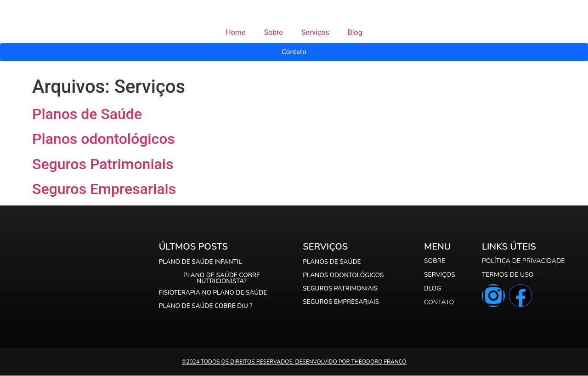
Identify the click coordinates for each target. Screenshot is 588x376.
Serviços (315, 32)
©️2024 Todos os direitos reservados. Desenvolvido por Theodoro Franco (294, 362)
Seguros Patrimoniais (103, 164)
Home (235, 32)
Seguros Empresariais (104, 189)
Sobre (273, 32)
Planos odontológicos (104, 139)
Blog (355, 32)
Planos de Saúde (87, 114)
